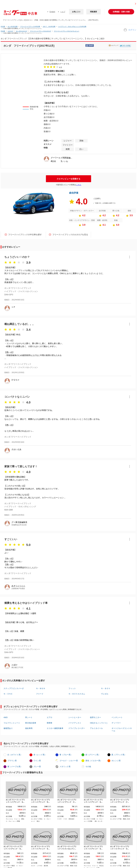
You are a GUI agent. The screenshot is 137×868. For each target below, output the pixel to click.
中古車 (3, 26)
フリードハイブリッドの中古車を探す (25, 235)
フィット (72, 688)
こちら (79, 185)
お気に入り (76, 12)
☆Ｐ (13, 307)
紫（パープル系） (15, 767)
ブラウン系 (12, 761)
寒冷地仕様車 (31, 723)
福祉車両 (29, 728)
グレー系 (37, 767)
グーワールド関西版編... (61, 158)
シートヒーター (75, 717)
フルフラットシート (12, 723)
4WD (6, 717)
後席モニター (95, 717)
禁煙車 (50, 723)
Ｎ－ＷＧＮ (41, 688)
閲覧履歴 (93, 12)
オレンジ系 (116, 761)
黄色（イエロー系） (94, 761)
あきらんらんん (18, 586)
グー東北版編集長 (19, 522)
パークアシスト (75, 723)
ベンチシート (117, 717)
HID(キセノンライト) (99, 723)
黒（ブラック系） (119, 755)
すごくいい (11, 539)
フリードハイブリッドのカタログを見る (70, 235)
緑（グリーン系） (93, 755)
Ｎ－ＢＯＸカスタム (77, 694)
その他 (88, 767)
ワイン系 (37, 761)
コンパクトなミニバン (17, 397)
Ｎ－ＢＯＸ (106, 688)
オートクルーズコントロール (122, 730)
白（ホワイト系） (15, 755)
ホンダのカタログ (22, 31)
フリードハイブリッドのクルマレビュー (67, 31)
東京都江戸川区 (17, 667)
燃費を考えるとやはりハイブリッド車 (26, 603)
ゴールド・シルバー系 (69, 761)
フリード (40, 694)
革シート (29, 717)
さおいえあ (16, 449)
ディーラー (116, 723)
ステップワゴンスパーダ (14, 688)
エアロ (50, 717)
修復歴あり (8, 728)
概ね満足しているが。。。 (20, 324)
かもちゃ (15, 380)
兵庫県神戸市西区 (18, 589)
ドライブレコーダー (77, 728)
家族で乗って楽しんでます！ (21, 466)
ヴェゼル (105, 694)
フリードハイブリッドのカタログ (41, 31)
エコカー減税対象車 (55, 728)
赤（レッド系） (40, 755)
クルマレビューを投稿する (68, 179)
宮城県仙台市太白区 (19, 525)
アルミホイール (96, 728)
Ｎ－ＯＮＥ (8, 694)
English (52, 12)
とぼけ (14, 665)
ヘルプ (63, 12)
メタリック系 (65, 767)
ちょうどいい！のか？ (17, 257)
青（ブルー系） (66, 755)
